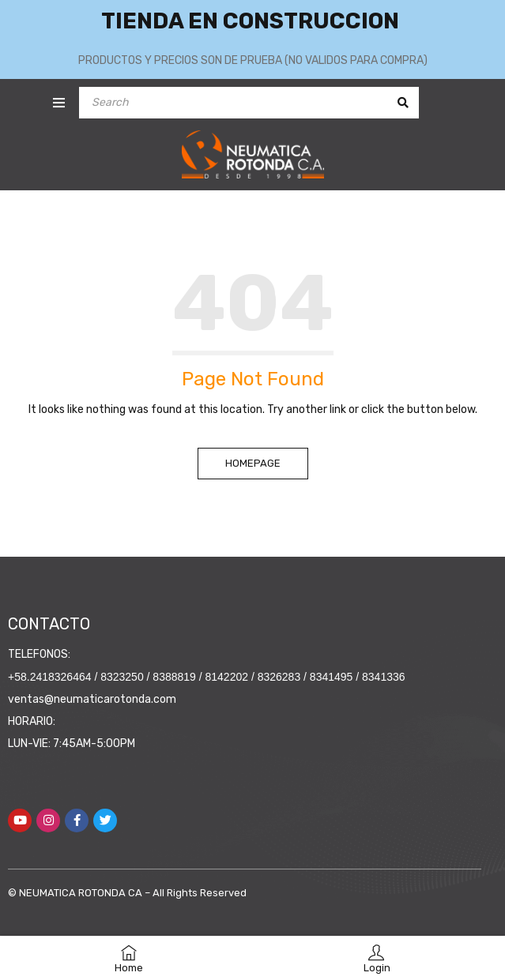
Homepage (253, 463)
